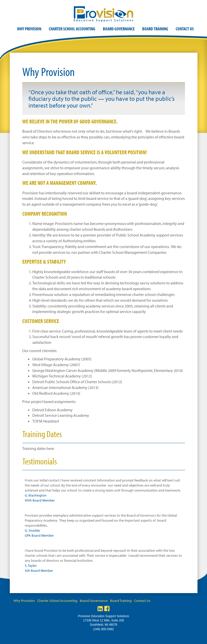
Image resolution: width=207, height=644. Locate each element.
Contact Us (185, 29)
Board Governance (119, 29)
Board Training (155, 29)
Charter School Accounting (72, 29)
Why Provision (29, 29)
